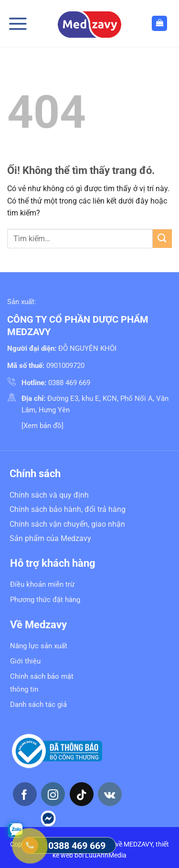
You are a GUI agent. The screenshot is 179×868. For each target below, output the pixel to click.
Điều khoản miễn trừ (42, 584)
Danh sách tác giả (38, 705)
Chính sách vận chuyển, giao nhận (67, 524)
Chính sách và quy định (49, 495)
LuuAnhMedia (106, 855)
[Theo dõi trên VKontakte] (110, 794)
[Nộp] (162, 239)
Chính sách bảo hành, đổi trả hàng (68, 509)
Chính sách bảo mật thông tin (42, 683)
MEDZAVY (138, 844)
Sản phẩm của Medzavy (50, 538)
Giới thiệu (25, 661)
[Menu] (18, 24)
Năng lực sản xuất (39, 646)
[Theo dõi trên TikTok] (82, 794)
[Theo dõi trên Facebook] (25, 794)
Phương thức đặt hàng (45, 600)
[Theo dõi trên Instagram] (53, 794)
